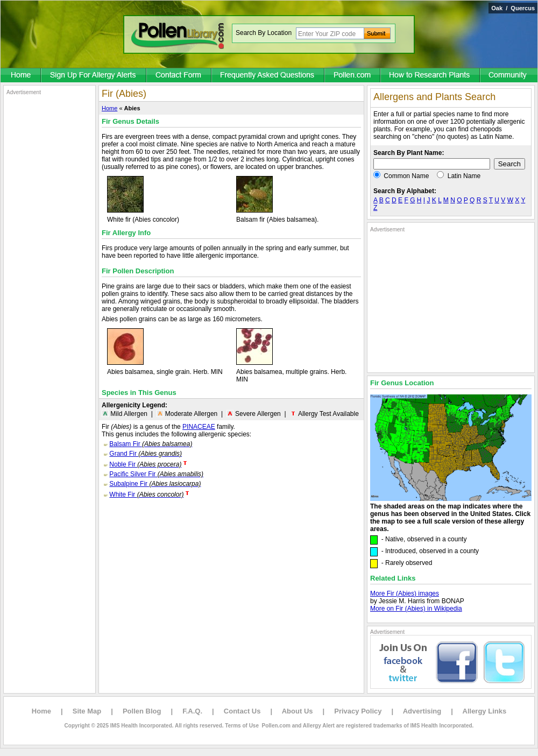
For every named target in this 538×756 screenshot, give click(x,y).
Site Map (87, 711)
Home (109, 108)
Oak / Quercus (513, 8)
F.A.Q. (192, 711)
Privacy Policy (358, 711)
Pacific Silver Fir (156, 474)
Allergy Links (485, 711)
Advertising (422, 711)
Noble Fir (145, 464)
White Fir (146, 494)
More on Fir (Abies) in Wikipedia (416, 609)
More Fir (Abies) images (405, 594)
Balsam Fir (151, 444)
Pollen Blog (142, 711)
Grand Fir (146, 454)
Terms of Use (242, 726)
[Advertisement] (49, 257)
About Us (298, 711)
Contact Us (242, 711)
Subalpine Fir (155, 484)
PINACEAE (199, 427)
